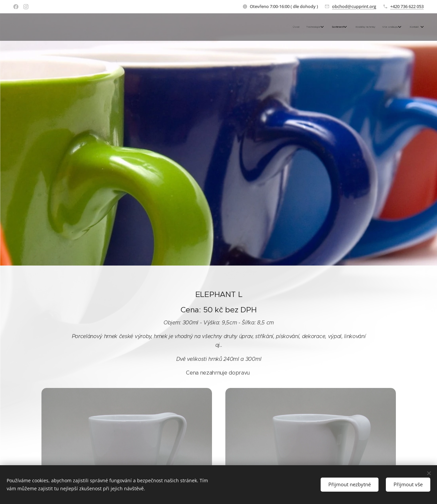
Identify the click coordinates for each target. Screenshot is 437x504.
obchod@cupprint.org (354, 6)
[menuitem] (371, 27)
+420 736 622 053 (407, 6)
